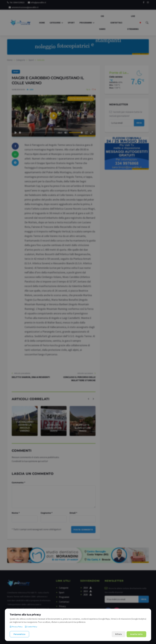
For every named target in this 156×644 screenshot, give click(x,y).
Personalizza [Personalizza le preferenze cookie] (19, 634)
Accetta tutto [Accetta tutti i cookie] (136, 634)
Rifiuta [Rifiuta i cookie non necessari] (119, 634)
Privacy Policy (16, 627)
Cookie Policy (31, 627)
